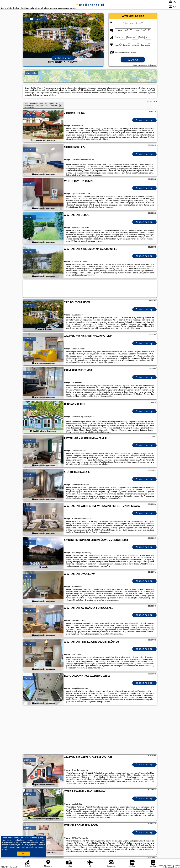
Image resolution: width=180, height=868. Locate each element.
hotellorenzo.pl (90, 5)
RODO (4, 849)
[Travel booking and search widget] (90, 289)
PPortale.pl (13, 867)
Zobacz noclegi (145, 120)
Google (42, 838)
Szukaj (133, 60)
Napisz (177, 867)
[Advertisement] (90, 730)
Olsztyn (27, 116)
